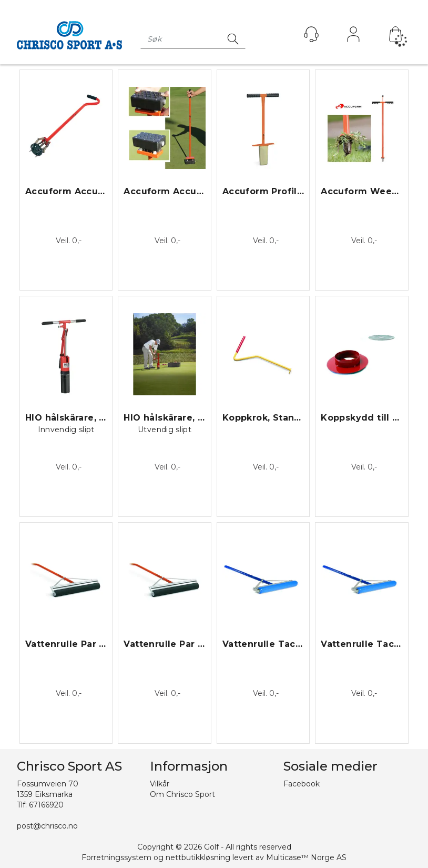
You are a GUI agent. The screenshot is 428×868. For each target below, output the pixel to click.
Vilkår (160, 784)
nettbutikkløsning (198, 857)
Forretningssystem (116, 857)
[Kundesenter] (311, 34)
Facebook (302, 784)
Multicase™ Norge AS (306, 857)
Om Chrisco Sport (182, 794)
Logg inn (353, 37)
